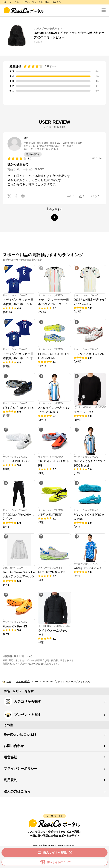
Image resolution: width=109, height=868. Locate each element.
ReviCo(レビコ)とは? (20, 734)
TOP (9, 682)
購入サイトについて (55, 862)
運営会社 (10, 757)
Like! (94, 196)
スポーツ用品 (23, 682)
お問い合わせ (14, 746)
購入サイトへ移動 (55, 853)
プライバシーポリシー (21, 769)
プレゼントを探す (22, 715)
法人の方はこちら (17, 791)
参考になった (75, 196)
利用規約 (10, 780)
